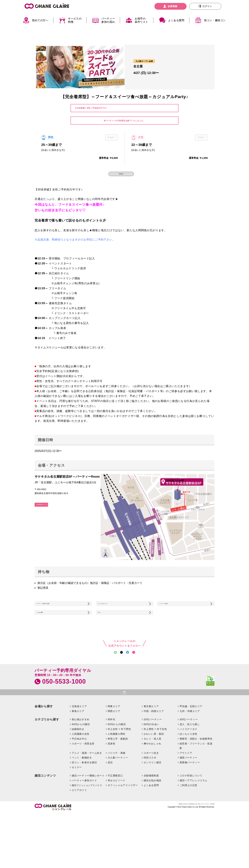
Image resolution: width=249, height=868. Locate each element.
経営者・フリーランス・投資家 (196, 785)
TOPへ (105, 629)
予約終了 (121, 177)
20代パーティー (153, 759)
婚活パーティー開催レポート (88, 815)
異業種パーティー (190, 802)
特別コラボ (150, 797)
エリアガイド (79, 829)
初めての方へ (40, 20)
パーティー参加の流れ (108, 20)
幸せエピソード (117, 820)
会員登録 (172, 6)
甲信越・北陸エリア (191, 746)
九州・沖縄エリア (190, 750)
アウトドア (186, 792)
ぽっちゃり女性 (188, 773)
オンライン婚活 (153, 802)
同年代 (112, 759)
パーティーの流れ (172, 613)
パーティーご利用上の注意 (54, 613)
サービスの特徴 (75, 20)
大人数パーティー (118, 797)
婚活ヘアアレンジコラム (193, 820)
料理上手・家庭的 (118, 778)
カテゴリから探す (47, 759)
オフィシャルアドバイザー (123, 824)
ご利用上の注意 (188, 824)
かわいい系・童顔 (154, 773)
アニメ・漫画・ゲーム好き (87, 792)
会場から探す (44, 746)
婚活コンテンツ (45, 815)
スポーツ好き (151, 792)
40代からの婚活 (81, 763)
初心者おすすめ (81, 759)
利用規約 (210, 845)
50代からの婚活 (117, 763)
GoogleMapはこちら (50, 514)
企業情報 (125, 845)
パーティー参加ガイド (84, 820)
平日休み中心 (79, 778)
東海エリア (78, 750)
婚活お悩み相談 (153, 820)
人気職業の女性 (81, 773)
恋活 (110, 802)
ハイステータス (188, 768)
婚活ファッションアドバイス (87, 825)
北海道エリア (79, 746)
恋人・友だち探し (190, 763)
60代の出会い (151, 763)
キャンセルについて (112, 613)
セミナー (77, 807)
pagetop (124, 732)
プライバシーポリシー (191, 845)
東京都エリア (151, 746)
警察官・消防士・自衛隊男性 (196, 778)
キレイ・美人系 (153, 778)
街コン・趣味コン (215, 20)
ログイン (207, 6)
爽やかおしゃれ (153, 783)
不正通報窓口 (115, 815)
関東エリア (114, 746)
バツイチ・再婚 (117, 792)
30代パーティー (189, 759)
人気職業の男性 (117, 773)
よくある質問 (176, 20)
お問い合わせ (139, 845)
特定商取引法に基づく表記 (163, 845)
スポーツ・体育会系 (83, 783)
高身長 (112, 783)
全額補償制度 (151, 815)
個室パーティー (188, 797)
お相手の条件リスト (141, 20)
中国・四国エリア (154, 750)
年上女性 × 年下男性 (119, 768)
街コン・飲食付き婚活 (84, 802)
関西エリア (114, 750)
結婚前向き (78, 768)
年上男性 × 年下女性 (155, 768)
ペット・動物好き (82, 797)
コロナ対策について (191, 815)
